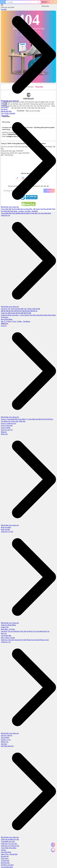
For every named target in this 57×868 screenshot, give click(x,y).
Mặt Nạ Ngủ (26, 311)
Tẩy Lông (37, 631)
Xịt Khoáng (5, 317)
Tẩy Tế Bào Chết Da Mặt (32, 309)
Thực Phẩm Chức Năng (9, 848)
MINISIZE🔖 (5, 324)
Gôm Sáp (4, 744)
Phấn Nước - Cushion (17, 211)
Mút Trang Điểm (20, 419)
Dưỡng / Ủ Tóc (6, 740)
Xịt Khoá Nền (16, 209)
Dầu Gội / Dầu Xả (7, 735)
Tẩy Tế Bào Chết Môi (8, 113)
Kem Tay (4, 633)
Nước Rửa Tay (45, 631)
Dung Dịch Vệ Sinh (21, 640)
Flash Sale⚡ (5, 858)
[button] (38, 2)
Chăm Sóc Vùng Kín (8, 640)
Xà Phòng (30, 631)
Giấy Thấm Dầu (20, 421)
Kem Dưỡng (52, 315)
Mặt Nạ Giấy (10, 311)
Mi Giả (43, 419)
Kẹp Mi (38, 419)
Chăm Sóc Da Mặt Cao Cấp (10, 839)
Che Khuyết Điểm (46, 209)
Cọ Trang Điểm (31, 419)
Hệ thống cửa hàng (7, 865)
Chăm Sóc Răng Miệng (8, 625)
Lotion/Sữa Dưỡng (42, 315)
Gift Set (3, 850)
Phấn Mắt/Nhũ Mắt (18, 213)
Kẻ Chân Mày (33, 213)
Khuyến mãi (5, 856)
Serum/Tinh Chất (30, 315)
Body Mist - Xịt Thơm (8, 629)
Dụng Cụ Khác (6, 428)
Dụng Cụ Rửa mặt (7, 426)
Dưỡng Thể (5, 627)
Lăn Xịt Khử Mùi (6, 636)
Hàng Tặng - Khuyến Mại (9, 854)
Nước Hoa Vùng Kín (34, 640)
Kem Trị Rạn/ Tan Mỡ (8, 638)
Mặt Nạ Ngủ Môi (6, 111)
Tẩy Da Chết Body (14, 631)
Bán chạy (9, 101)
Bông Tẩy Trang (10, 421)
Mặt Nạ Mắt (27, 313)
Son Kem (4, 105)
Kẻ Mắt (26, 213)
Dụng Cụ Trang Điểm (8, 419)
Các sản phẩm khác (45, 213)
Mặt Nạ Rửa (18, 311)
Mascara (4, 432)
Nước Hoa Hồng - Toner (16, 315)
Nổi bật (3, 101)
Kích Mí (48, 419)
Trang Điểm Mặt (6, 209)
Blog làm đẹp (5, 863)
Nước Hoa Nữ (5, 529)
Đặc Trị (3, 321)
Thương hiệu (5, 861)
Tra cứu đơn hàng (7, 867)
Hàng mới (16, 101)
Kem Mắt (20, 313)
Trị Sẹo (14, 321)
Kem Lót (23, 209)
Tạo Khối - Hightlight (31, 211)
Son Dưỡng (5, 107)
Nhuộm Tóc (5, 742)
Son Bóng (4, 109)
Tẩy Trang (11, 309)
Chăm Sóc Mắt (6, 313)
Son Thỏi (4, 103)
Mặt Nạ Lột (34, 311)
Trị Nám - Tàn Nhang (23, 321)
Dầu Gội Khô (5, 738)
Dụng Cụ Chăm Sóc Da (9, 423)
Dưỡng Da (4, 315)
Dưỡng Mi (14, 313)
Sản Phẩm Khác (6, 852)
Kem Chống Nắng (7, 319)
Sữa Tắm (23, 631)
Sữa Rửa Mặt (19, 309)
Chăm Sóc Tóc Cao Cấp (9, 844)
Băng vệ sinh (45, 640)
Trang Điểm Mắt (6, 213)
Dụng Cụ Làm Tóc (7, 430)
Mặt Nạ (3, 311)
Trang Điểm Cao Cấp (8, 842)
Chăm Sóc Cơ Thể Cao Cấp (10, 846)
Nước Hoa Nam (6, 527)
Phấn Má (7, 211)
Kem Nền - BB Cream (33, 209)
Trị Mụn (9, 321)
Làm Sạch (4, 309)
